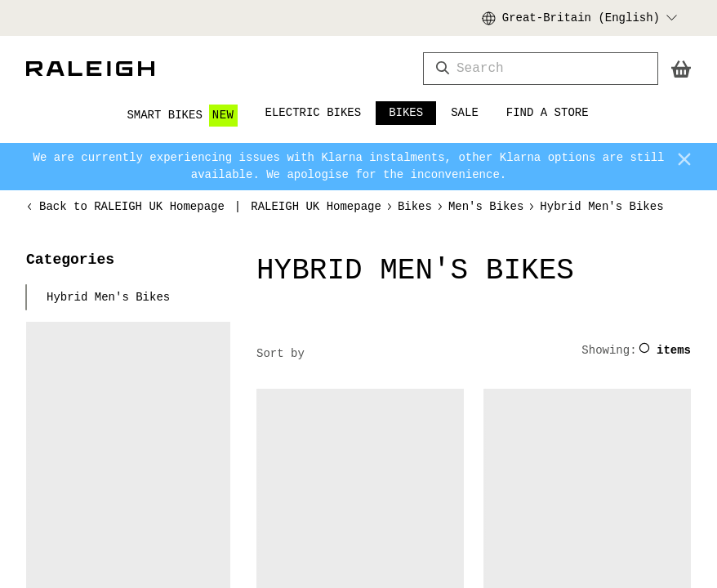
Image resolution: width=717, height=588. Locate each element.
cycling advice (635, 431)
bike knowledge (523, 414)
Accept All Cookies (514, 265)
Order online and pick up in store (147, 18)
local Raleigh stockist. (547, 530)
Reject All (378, 265)
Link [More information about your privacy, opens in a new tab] (358, 221)
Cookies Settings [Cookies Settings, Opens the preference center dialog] (197, 265)
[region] (358, 180)
